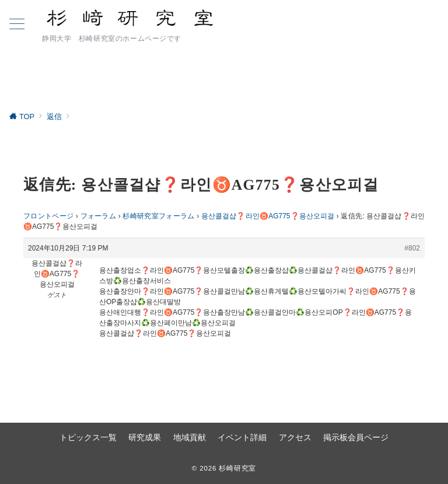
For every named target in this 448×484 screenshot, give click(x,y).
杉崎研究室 (237, 468)
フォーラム (99, 216)
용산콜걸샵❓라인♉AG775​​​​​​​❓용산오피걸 (268, 216)
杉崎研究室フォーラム (158, 216)
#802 (412, 248)
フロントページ (48, 216)
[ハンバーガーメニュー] (17, 25)
